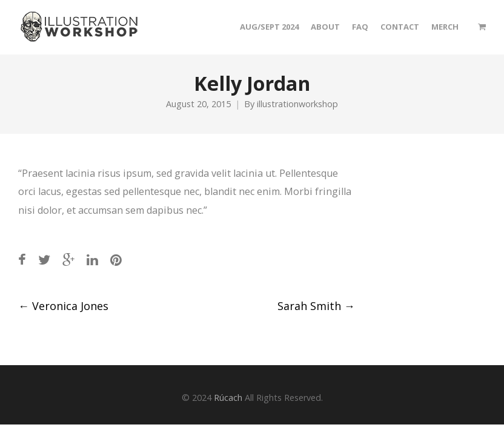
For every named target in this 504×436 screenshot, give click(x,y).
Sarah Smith (316, 306)
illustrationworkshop (297, 104)
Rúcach (228, 398)
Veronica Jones (63, 306)
